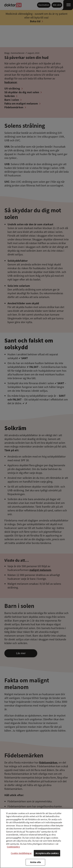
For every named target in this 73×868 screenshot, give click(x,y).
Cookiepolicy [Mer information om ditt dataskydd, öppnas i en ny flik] (13, 847)
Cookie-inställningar (21, 853)
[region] (36, 838)
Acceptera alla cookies (47, 853)
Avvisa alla (35, 862)
